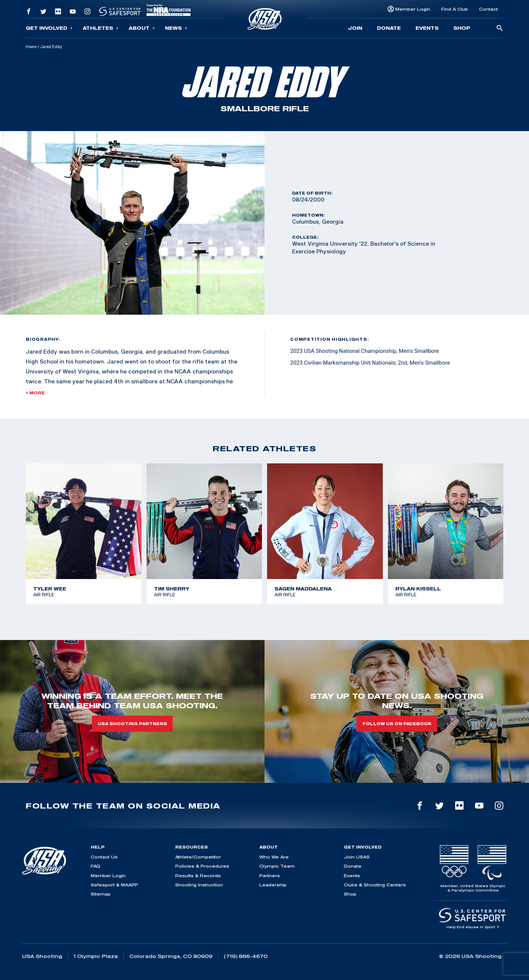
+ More (35, 393)
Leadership (273, 885)
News (176, 28)
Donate (389, 28)
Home (31, 47)
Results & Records (198, 876)
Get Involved (49, 28)
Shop (462, 28)
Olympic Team (277, 866)
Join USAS (357, 857)
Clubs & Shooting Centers (375, 885)
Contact (488, 9)
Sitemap (101, 894)
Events (427, 28)
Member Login (413, 9)
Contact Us (104, 857)
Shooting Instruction (199, 885)
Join (355, 28)
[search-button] (500, 28)
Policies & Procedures (202, 866)
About (142, 28)
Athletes (101, 28)
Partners (270, 876)
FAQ (96, 866)
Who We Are (274, 857)
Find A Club (455, 9)
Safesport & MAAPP (114, 885)
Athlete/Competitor (198, 857)
